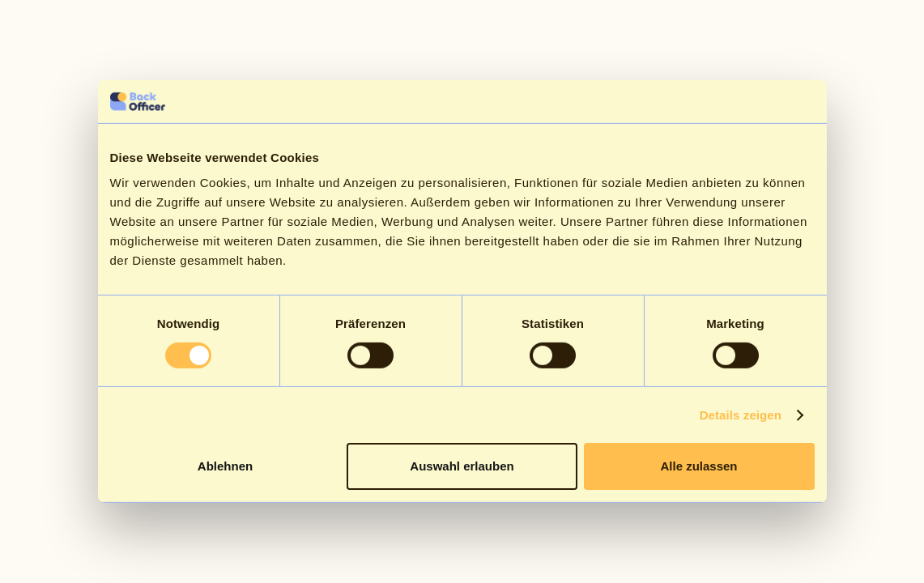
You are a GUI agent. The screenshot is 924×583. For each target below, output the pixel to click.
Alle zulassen (698, 466)
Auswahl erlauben (462, 466)
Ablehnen (225, 466)
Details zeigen (741, 415)
